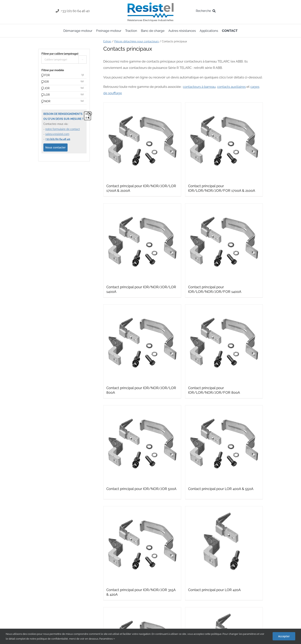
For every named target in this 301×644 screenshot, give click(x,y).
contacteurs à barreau (199, 87)
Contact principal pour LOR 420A (214, 590)
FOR (47, 75)
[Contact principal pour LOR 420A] (224, 545)
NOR (47, 101)
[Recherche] (206, 11)
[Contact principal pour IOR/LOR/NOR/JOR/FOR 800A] (224, 343)
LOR (47, 95)
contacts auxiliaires (231, 87)
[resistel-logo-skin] (150, 3)
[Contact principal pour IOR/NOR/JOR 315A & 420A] (142, 545)
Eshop (107, 41)
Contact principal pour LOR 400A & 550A (221, 489)
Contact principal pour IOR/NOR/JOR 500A (141, 489)
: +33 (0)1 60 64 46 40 (75, 11)
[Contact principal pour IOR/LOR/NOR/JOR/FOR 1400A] (224, 242)
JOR (47, 88)
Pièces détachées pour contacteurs (136, 41)
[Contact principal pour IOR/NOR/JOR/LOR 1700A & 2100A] (142, 141)
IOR (47, 82)
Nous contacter (55, 147)
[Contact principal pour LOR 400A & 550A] (224, 444)
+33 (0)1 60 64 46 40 (58, 139)
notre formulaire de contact (63, 129)
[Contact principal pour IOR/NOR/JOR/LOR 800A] (142, 343)
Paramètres (107, 639)
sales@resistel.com (57, 134)
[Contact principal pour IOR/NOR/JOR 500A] (142, 444)
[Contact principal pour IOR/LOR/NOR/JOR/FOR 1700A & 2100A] (224, 141)
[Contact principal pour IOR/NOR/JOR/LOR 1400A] (142, 242)
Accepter (284, 636)
